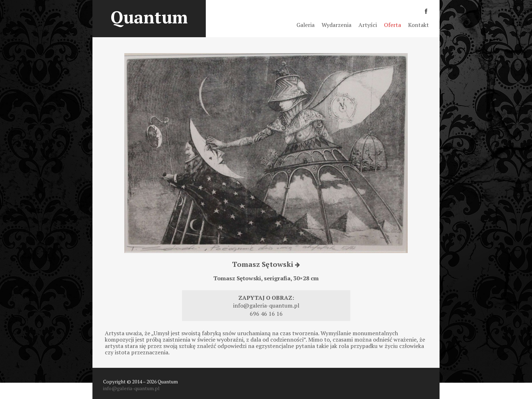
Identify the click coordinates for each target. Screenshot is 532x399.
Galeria (305, 25)
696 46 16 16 (266, 314)
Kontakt (418, 25)
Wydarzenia (336, 25)
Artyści (368, 25)
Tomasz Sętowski (266, 264)
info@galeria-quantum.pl (266, 305)
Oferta (392, 25)
